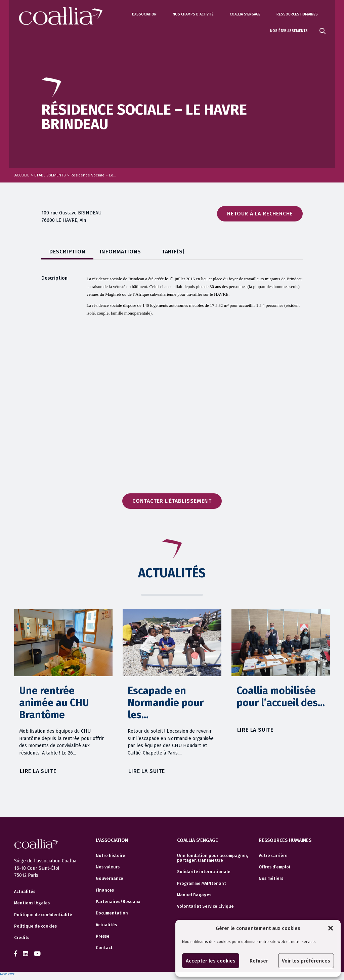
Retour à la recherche (260, 214)
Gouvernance (110, 879)
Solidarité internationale (204, 872)
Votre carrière (273, 856)
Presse (103, 936)
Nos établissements (289, 31)
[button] (331, 928)
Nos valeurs (108, 867)
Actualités (25, 892)
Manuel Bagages (194, 895)
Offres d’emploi (274, 867)
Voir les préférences (306, 961)
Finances (105, 890)
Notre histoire (111, 856)
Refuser (259, 961)
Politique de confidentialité (43, 915)
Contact (104, 948)
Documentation (112, 913)
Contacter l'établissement (172, 501)
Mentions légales (32, 903)
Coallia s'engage (245, 14)
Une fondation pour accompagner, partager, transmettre (212, 858)
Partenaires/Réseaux (118, 902)
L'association (144, 14)
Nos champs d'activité (193, 14)
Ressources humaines (297, 14)
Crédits (22, 938)
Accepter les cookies (211, 961)
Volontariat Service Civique (205, 906)
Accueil (22, 175)
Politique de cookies (35, 926)
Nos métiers (271, 879)
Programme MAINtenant (202, 884)
